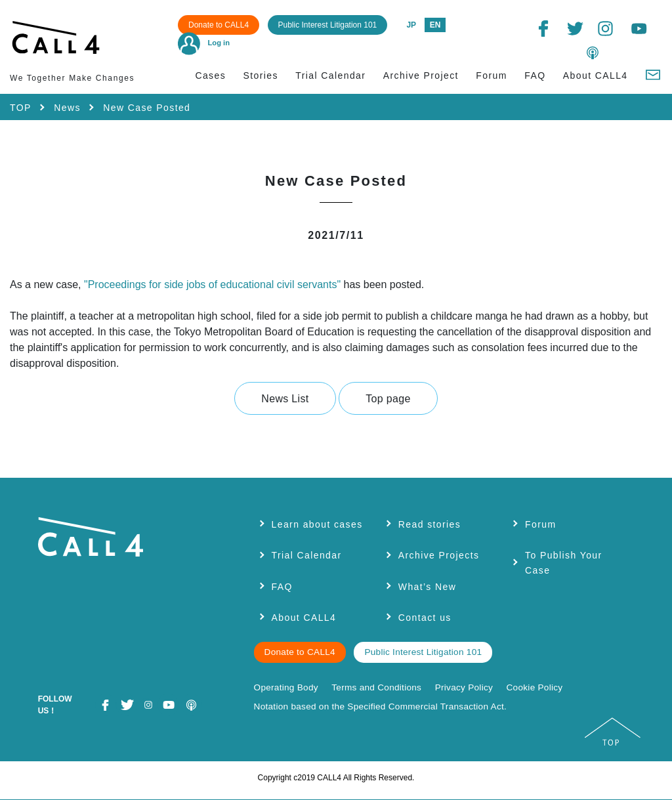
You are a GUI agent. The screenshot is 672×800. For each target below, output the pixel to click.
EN (435, 25)
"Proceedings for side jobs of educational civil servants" (214, 284)
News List (285, 399)
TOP (21, 108)
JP (411, 25)
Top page (388, 399)
